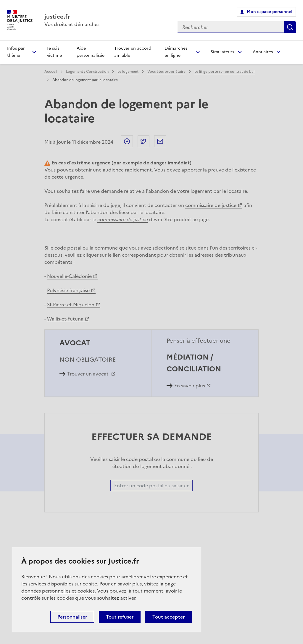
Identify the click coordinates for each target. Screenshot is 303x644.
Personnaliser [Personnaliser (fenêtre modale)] (72, 617)
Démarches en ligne (176, 52)
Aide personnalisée (91, 52)
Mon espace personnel (270, 12)
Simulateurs (222, 52)
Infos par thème (16, 52)
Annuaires (263, 52)
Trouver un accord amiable (133, 52)
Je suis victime (54, 52)
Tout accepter (169, 617)
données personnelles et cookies (58, 591)
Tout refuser (120, 617)
